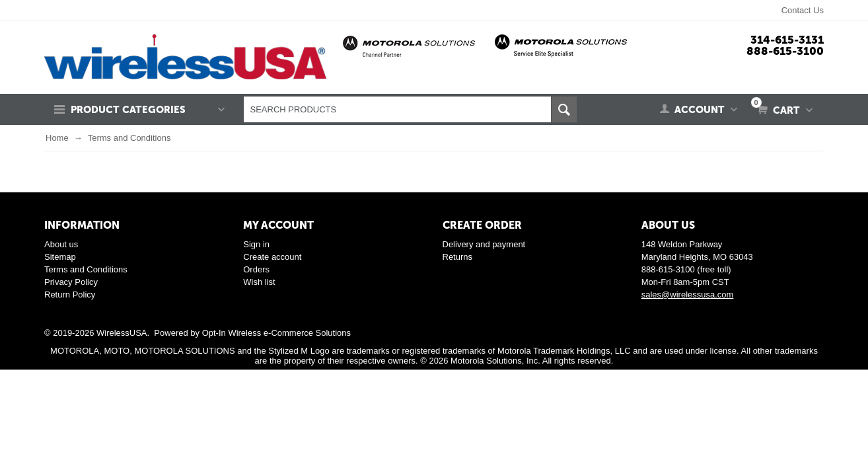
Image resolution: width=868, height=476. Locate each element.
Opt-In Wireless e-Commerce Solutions (276, 333)
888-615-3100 (785, 51)
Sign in (256, 244)
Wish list (259, 282)
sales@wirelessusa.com (688, 295)
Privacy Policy (71, 282)
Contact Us (803, 10)
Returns (458, 257)
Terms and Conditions (86, 269)
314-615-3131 (787, 40)
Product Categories (128, 110)
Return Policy (70, 295)
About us (61, 244)
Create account (272, 257)
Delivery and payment (484, 244)
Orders (256, 269)
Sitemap (60, 257)
